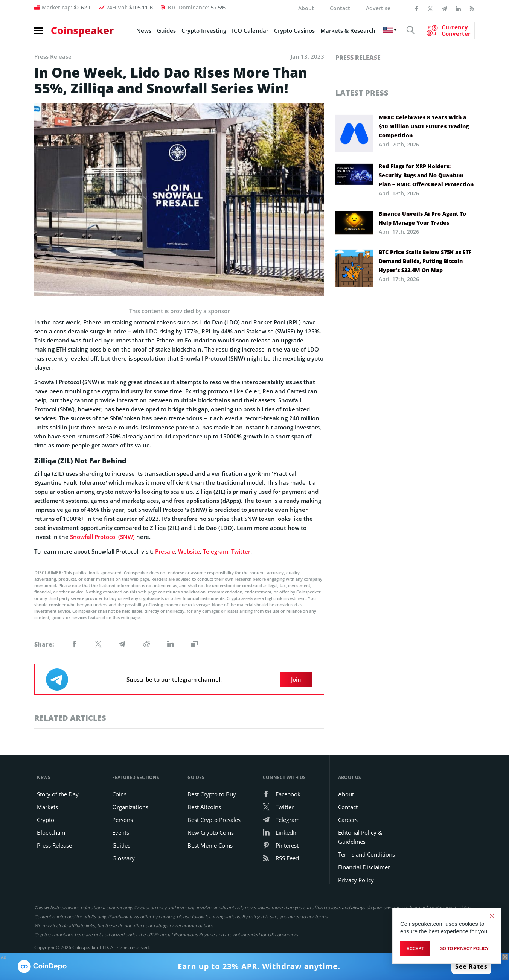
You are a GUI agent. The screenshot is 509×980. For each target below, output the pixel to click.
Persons (123, 820)
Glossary (123, 858)
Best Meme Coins (210, 845)
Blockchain (51, 832)
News (144, 30)
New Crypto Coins (211, 832)
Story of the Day (58, 794)
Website (189, 551)
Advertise (378, 8)
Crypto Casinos (294, 30)
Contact (340, 8)
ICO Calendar (250, 30)
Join (296, 679)
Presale (165, 551)
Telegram (216, 551)
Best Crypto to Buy (212, 794)
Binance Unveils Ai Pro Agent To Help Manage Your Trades (422, 218)
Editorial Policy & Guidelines (360, 837)
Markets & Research (348, 30)
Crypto (46, 820)
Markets (47, 807)
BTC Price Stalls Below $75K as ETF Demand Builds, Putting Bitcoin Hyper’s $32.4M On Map (425, 261)
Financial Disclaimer (364, 867)
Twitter (241, 551)
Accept (415, 948)
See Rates (471, 966)
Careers (348, 820)
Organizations (130, 807)
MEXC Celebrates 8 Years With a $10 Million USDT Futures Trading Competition (424, 126)
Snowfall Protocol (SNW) (102, 537)
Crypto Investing (204, 30)
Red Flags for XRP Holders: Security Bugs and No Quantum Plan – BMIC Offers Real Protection (426, 175)
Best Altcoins (204, 807)
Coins (119, 794)
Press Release (358, 58)
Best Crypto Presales (214, 820)
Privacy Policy (356, 880)
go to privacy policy (464, 948)
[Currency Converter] (448, 30)
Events (121, 832)
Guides (166, 30)
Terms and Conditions (367, 854)
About (306, 8)
